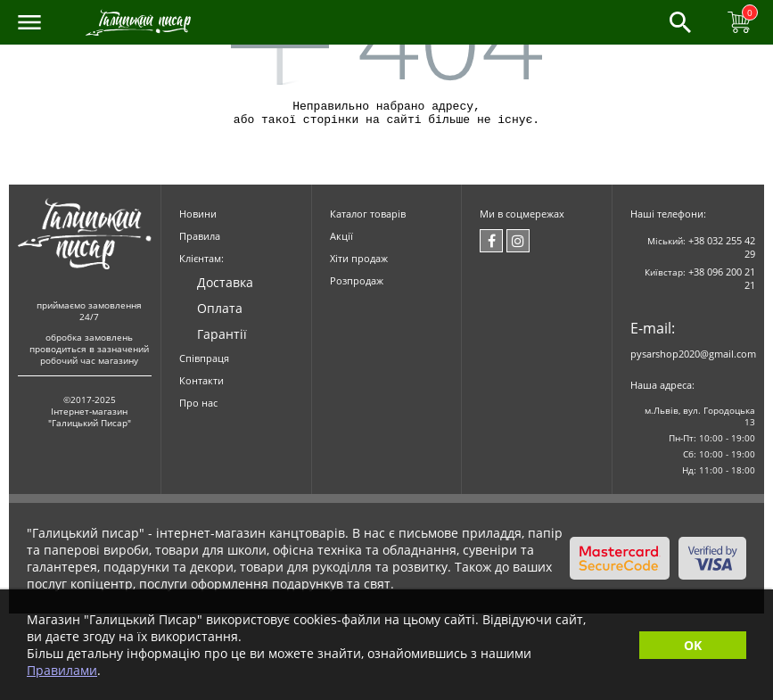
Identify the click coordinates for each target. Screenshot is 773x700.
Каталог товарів (368, 219)
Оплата (220, 313)
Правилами (62, 670)
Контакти (201, 386)
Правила (200, 241)
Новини (198, 219)
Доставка (225, 288)
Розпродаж (357, 286)
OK (693, 645)
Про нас (198, 408)
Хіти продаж (359, 264)
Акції (341, 241)
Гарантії (222, 339)
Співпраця (204, 363)
